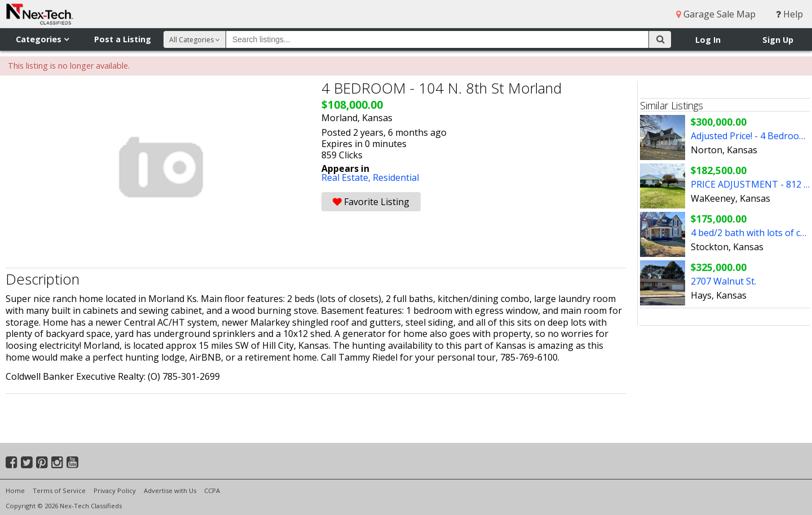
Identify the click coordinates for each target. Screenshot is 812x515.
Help (789, 14)
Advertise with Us (170, 490)
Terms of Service (59, 490)
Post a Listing (123, 39)
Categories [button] (42, 39)
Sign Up (778, 40)
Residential (396, 177)
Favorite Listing (371, 202)
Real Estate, (347, 177)
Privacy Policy (115, 490)
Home (15, 490)
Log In (708, 40)
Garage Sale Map (716, 14)
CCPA (212, 490)
